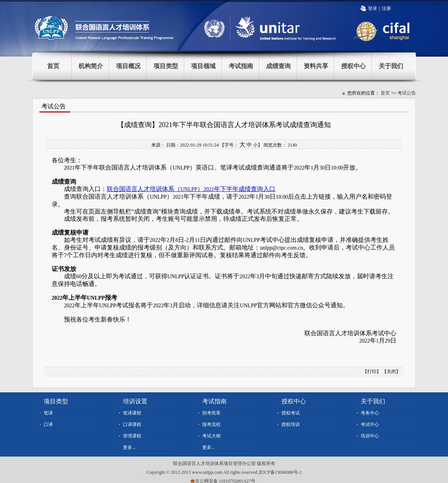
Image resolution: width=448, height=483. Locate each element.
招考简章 (211, 413)
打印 (372, 372)
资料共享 (316, 66)
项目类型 (166, 66)
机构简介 (91, 66)
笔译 (48, 413)
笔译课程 (132, 413)
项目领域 (203, 66)
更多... (129, 447)
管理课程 (132, 436)
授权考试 (291, 413)
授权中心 (353, 66)
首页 (53, 66)
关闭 (391, 372)
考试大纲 (211, 436)
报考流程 (211, 424)
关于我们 (391, 66)
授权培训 (291, 424)
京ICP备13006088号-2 (280, 472)
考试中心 (370, 424)
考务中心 (370, 413)
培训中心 (370, 436)
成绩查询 (278, 66)
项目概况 (128, 66)
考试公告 (407, 93)
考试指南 (241, 66)
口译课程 (132, 424)
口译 (48, 424)
